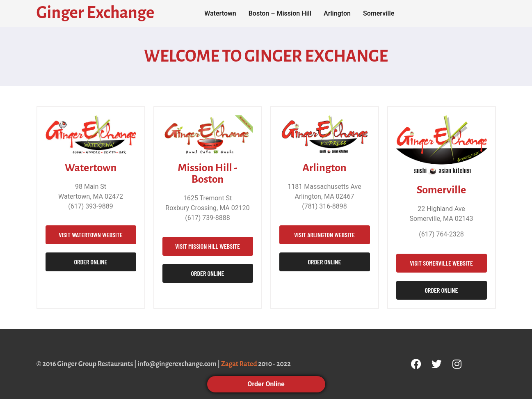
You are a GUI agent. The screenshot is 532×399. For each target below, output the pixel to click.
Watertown (220, 13)
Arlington (337, 13)
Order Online (266, 384)
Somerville (379, 13)
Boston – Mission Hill (280, 13)
